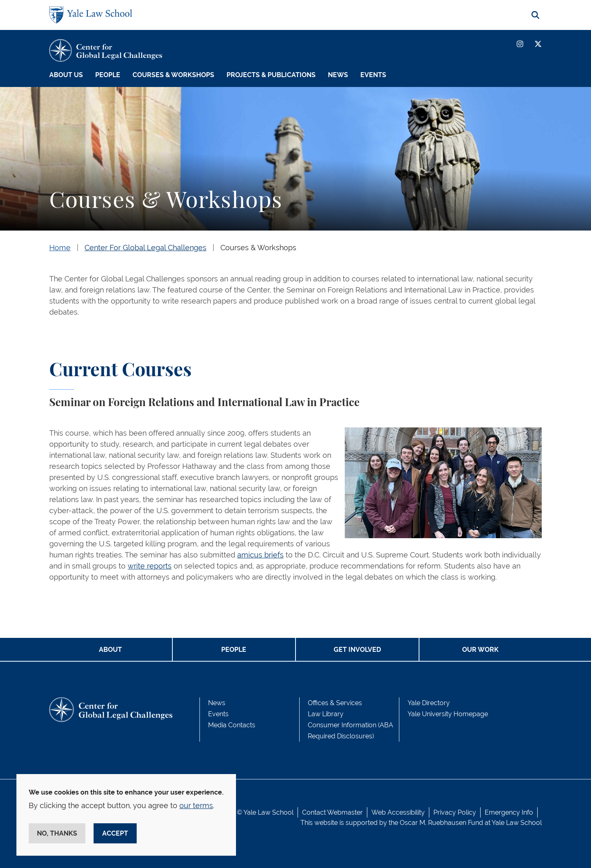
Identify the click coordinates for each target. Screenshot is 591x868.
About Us (66, 75)
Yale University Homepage (448, 714)
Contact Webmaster (332, 812)
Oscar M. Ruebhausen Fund (441, 823)
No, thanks (57, 833)
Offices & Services (335, 703)
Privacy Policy (455, 812)
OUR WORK (480, 650)
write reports (150, 566)
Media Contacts (232, 725)
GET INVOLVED (357, 650)
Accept (115, 833)
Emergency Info (509, 812)
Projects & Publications (271, 75)
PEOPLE (234, 650)
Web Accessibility (398, 812)
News (338, 75)
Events (373, 75)
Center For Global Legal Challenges (145, 248)
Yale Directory (429, 703)
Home (60, 248)
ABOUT (110, 650)
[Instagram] (520, 44)
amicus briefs (260, 555)
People (108, 75)
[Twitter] (538, 44)
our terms (196, 805)
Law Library (326, 714)
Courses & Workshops (173, 75)
